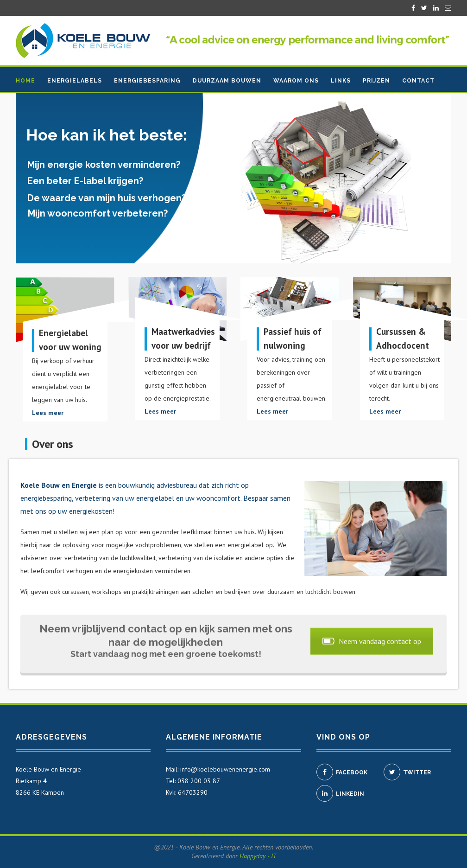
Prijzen (376, 81)
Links (341, 81)
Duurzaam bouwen (227, 81)
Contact (418, 81)
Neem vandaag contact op (372, 640)
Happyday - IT (258, 856)
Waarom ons (296, 81)
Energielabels (75, 81)
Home (25, 81)
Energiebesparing (147, 81)
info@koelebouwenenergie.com (225, 769)
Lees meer (48, 413)
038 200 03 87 (199, 781)
